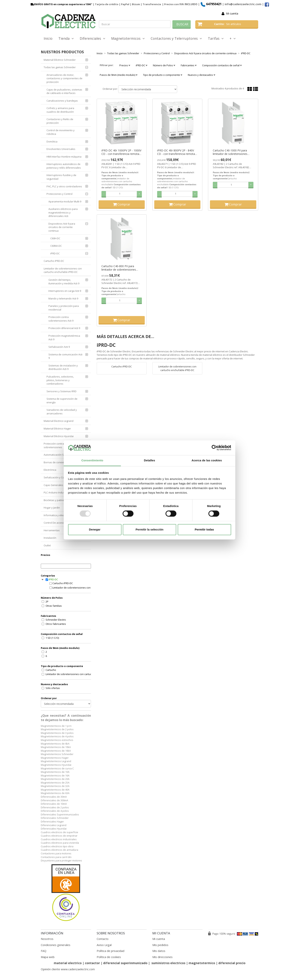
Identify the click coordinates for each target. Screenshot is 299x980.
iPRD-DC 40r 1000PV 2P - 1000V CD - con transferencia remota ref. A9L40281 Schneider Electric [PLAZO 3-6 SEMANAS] (121, 152)
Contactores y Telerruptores (176, 38)
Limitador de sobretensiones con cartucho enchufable (71, 674)
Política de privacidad (111, 951)
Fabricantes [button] (189, 65)
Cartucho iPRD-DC (54, 261)
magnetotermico (202, 963)
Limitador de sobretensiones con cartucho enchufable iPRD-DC (63, 270)
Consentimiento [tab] (92, 460)
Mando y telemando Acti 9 (63, 298)
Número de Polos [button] (164, 65)
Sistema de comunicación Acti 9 (65, 356)
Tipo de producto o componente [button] (163, 75)
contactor (92, 963)
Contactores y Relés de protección (60, 121)
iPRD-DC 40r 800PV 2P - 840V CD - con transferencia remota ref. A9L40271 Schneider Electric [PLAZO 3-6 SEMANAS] (177, 152)
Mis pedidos (160, 945)
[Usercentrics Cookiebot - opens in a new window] (214, 448)
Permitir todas (204, 529)
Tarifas (216, 38)
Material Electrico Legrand (59, 421)
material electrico (68, 963)
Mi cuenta (232, 13)
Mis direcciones (162, 957)
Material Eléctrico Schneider (60, 60)
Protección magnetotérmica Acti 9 (64, 338)
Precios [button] (125, 65)
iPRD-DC (55, 253)
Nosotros (47, 939)
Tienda (66, 38)
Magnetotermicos (128, 38)
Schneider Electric (56, 620)
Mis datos (159, 951)
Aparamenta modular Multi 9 (65, 201)
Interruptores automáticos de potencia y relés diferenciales (64, 166)
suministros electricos (168, 963)
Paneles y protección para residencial (64, 308)
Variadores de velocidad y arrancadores (62, 412)
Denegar (95, 529)
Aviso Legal (104, 945)
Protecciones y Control (59, 194)
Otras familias (54, 606)
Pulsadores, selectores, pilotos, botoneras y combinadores (60, 380)
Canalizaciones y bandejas (62, 101)
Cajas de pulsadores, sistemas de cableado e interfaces (64, 91)
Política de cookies (109, 957)
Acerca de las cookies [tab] (207, 460)
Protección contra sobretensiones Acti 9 (61, 319)
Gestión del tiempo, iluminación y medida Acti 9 (64, 282)
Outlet (47, 545)
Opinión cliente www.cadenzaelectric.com (68, 969)
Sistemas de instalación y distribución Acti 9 (63, 367)
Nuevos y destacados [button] (201, 75)
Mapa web (48, 957)
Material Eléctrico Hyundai (59, 436)
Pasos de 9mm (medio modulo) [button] (119, 75)
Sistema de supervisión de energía (62, 401)
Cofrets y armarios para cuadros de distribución (60, 110)
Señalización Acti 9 (59, 347)
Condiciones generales (56, 945)
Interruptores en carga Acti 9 (65, 291)
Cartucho (51, 670)
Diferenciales (92, 38)
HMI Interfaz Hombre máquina (64, 157)
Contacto (103, 939)
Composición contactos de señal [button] (222, 65)
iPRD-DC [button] (141, 65)
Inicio (48, 38)
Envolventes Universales (61, 149)
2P (47, 602)
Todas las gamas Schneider (60, 67)
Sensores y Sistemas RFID (61, 391)
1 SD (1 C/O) (52, 638)
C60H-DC (55, 238)
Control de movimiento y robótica (61, 132)
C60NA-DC (56, 246)
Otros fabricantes (56, 624)
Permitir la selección (149, 529)
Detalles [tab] (149, 460)
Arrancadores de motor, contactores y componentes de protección (64, 78)
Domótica (52, 142)
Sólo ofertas (53, 688)
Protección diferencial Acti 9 (64, 328)
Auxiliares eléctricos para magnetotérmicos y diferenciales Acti (63, 212)
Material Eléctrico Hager (57, 429)
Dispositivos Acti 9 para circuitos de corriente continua (62, 227)
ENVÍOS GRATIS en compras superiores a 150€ (60, 4)
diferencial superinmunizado (125, 963)
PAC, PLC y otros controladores (64, 186)
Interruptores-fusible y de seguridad (61, 177)
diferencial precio (232, 963)
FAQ (44, 951)
